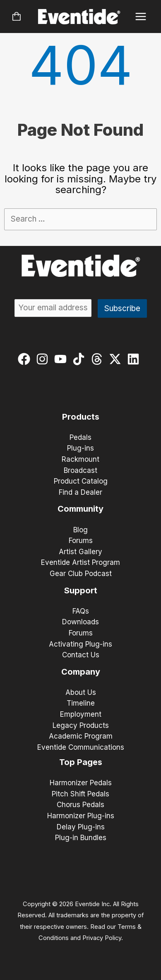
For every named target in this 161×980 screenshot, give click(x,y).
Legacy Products (81, 725)
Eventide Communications (81, 747)
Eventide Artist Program (80, 562)
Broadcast (80, 470)
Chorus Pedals (80, 805)
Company (81, 672)
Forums (81, 541)
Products (81, 417)
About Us (81, 692)
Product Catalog (81, 481)
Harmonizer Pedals (81, 783)
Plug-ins (80, 448)
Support (81, 590)
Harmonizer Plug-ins (81, 816)
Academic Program (81, 736)
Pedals (80, 437)
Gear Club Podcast (81, 574)
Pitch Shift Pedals (80, 794)
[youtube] (62, 359)
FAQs (81, 611)
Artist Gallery (80, 552)
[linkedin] (135, 359)
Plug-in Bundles (81, 838)
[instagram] (44, 359)
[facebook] (26, 359)
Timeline (81, 703)
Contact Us (81, 655)
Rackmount (80, 459)
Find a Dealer (80, 492)
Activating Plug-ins (80, 644)
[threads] (99, 359)
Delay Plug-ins (81, 827)
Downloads (80, 622)
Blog (80, 530)
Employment (81, 714)
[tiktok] (80, 359)
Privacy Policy (102, 938)
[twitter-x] (117, 359)
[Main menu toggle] (141, 17)
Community (80, 509)
